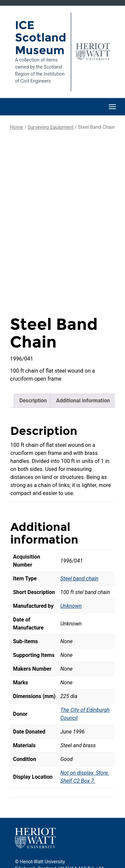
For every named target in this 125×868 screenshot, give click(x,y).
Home (17, 127)
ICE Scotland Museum (40, 38)
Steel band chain (79, 543)
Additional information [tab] (83, 365)
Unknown (71, 571)
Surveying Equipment (51, 127)
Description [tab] (33, 365)
